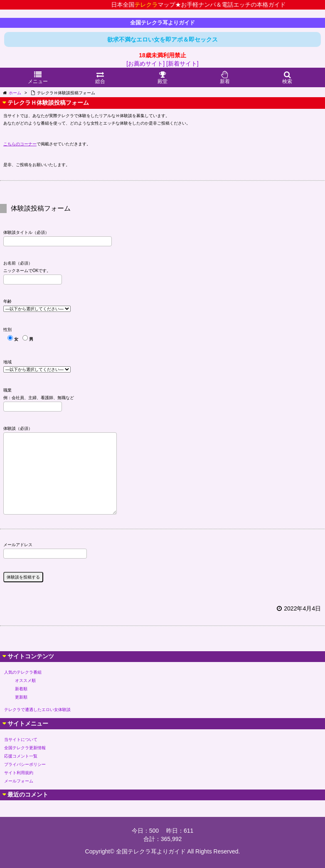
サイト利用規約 (19, 773)
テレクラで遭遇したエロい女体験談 (37, 710)
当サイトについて (21, 739)
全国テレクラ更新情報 (25, 748)
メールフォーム (19, 781)
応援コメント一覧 (21, 756)
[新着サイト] (182, 64)
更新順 (21, 697)
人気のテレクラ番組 (23, 672)
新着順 (21, 689)
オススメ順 (25, 680)
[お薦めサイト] (145, 64)
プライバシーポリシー (25, 764)
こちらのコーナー (20, 144)
